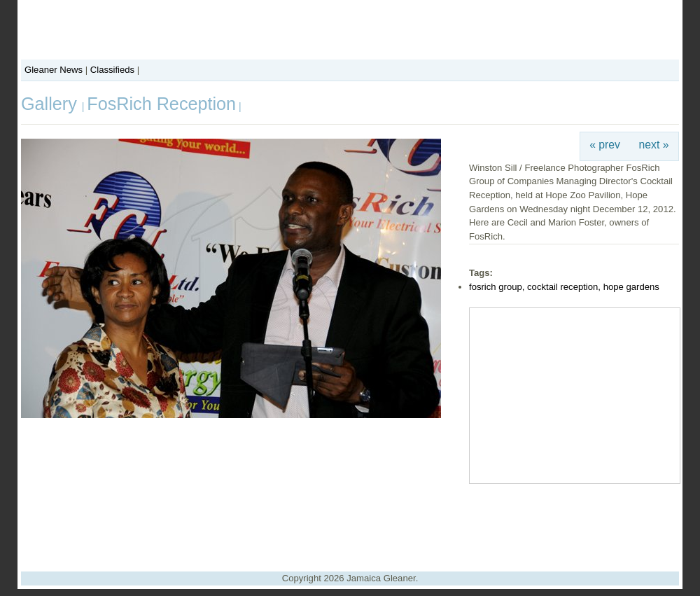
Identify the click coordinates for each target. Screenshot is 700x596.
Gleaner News (54, 70)
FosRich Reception (161, 104)
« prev (605, 145)
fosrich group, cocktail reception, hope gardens (564, 287)
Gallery (51, 104)
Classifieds (112, 70)
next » (654, 145)
